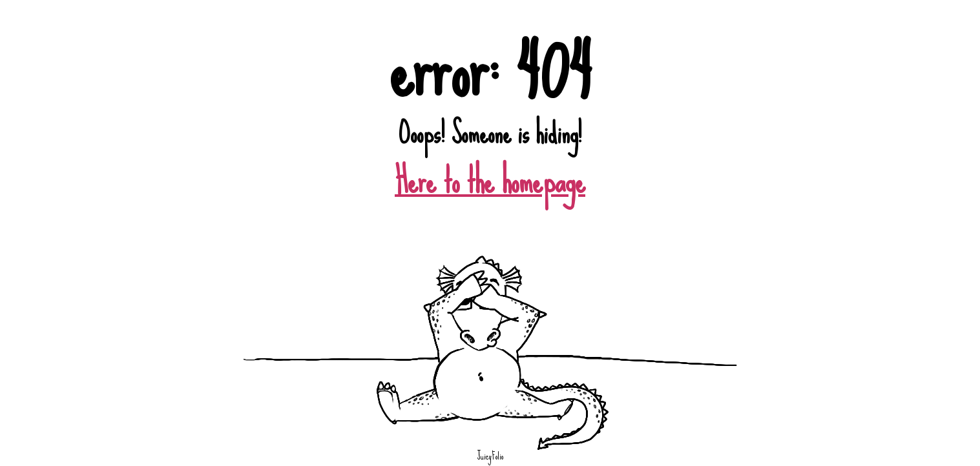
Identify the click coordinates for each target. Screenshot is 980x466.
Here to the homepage (490, 181)
